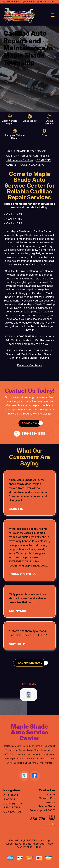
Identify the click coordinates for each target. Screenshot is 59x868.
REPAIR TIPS (12, 807)
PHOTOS (9, 799)
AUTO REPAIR (13, 804)
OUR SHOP (11, 795)
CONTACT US (13, 812)
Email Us (50, 824)
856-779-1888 (26, 336)
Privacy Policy (32, 847)
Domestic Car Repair (29, 365)
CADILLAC (38, 165)
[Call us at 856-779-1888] (29, 434)
